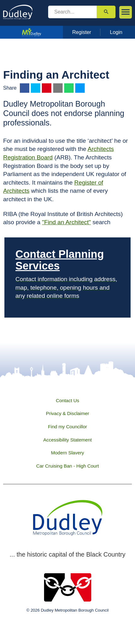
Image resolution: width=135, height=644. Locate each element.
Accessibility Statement (67, 440)
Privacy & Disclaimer (68, 413)
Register (82, 32)
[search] (73, 12)
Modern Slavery (67, 453)
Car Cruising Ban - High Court (67, 466)
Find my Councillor (67, 427)
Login (116, 32)
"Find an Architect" (67, 222)
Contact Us (67, 400)
